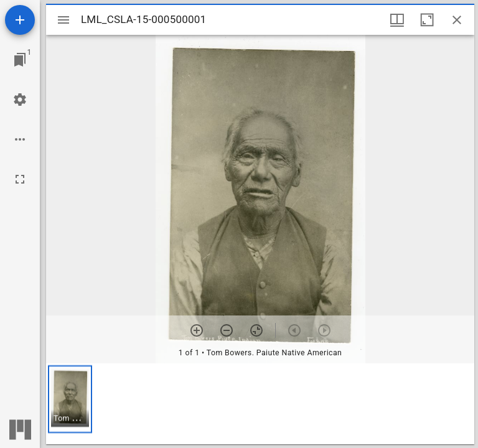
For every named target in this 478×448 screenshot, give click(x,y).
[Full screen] (20, 179)
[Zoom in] (197, 330)
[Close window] (457, 20)
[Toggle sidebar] (63, 20)
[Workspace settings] (20, 100)
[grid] (260, 404)
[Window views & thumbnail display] (397, 20)
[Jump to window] (20, 60)
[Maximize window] (427, 20)
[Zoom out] (227, 330)
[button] (70, 399)
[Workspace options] (20, 139)
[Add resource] (20, 20)
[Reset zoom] (256, 330)
